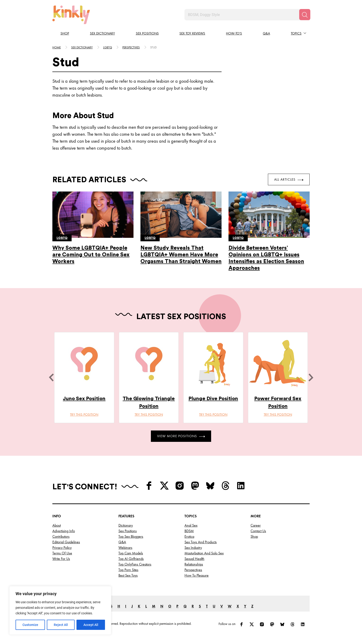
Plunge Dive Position (213, 399)
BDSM (189, 531)
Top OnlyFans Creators (135, 564)
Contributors (61, 536)
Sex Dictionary (102, 33)
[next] (311, 377)
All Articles (289, 179)
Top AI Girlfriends (131, 559)
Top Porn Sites (128, 570)
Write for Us (61, 559)
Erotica (189, 536)
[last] (51, 377)
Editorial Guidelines (66, 542)
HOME (57, 47)
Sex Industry (193, 548)
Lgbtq (108, 47)
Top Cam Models (131, 553)
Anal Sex (191, 525)
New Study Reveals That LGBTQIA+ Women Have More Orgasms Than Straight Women (181, 255)
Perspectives (131, 47)
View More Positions (181, 436)
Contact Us (258, 531)
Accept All (91, 625)
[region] (60, 610)
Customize (30, 625)
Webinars (125, 548)
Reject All (61, 625)
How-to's (234, 33)
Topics (296, 33)
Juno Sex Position (84, 399)
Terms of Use (62, 553)
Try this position (84, 415)
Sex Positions (147, 33)
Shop (65, 33)
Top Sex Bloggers (131, 536)
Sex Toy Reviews (192, 33)
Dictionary (126, 525)
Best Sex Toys (128, 575)
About (57, 525)
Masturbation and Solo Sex (204, 553)
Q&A (266, 33)
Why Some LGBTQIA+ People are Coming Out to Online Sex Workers (91, 255)
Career (256, 525)
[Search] (305, 15)
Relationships (194, 564)
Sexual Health (194, 559)
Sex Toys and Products (201, 542)
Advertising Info (64, 531)
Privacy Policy (62, 548)
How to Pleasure (197, 575)
